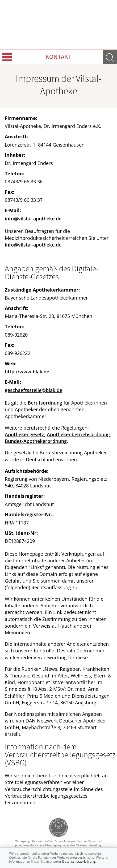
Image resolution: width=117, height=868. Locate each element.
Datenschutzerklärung (79, 861)
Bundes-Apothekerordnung (36, 441)
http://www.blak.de (27, 372)
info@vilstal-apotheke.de (33, 219)
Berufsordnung (45, 403)
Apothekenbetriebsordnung (78, 434)
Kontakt (59, 57)
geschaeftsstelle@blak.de (34, 390)
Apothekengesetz (24, 434)
